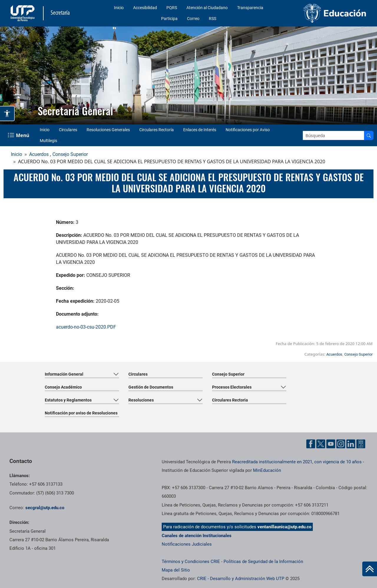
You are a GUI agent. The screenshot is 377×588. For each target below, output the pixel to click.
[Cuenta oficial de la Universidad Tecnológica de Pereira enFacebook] (311, 443)
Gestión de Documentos (151, 387)
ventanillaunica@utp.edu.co (284, 527)
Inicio (119, 8)
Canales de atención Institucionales (197, 536)
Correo (193, 19)
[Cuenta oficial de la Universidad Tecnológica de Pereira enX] (321, 443)
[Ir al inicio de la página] (370, 569)
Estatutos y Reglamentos (68, 400)
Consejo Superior (70, 154)
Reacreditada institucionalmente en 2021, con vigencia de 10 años (297, 462)
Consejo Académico (63, 387)
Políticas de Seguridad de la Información (263, 562)
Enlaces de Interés (200, 130)
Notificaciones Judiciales (187, 544)
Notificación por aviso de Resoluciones (81, 413)
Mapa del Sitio (176, 570)
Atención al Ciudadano (207, 8)
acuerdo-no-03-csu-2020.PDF (86, 327)
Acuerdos (39, 154)
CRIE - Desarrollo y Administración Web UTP (241, 579)
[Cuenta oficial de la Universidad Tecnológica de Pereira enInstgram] (341, 443)
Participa (169, 19)
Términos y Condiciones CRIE (191, 562)
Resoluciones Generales (108, 130)
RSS (213, 19)
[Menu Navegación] (19, 135)
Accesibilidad (145, 8)
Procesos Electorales (232, 387)
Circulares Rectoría (157, 130)
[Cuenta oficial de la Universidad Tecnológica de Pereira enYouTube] (331, 443)
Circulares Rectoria (230, 400)
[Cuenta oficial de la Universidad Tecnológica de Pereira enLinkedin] (351, 443)
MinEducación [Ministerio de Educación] (267, 470)
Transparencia (250, 8)
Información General (64, 374)
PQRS (172, 8)
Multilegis (48, 141)
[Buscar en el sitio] (369, 135)
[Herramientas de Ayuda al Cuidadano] (361, 443)
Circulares (68, 130)
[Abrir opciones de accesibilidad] (7, 114)
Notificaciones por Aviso (248, 130)
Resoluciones (141, 400)
